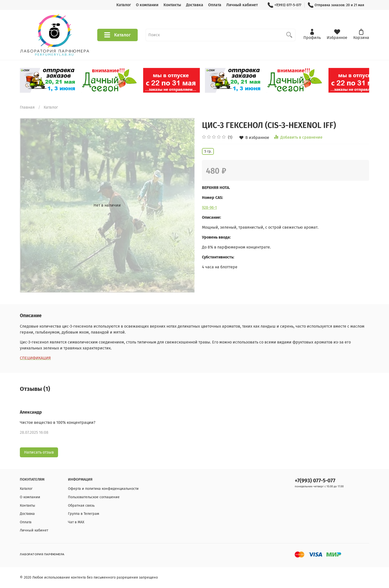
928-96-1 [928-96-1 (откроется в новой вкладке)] (209, 207)
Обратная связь (81, 506)
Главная (27, 107)
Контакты (172, 5)
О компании (147, 5)
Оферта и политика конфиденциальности (103, 489)
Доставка (195, 5)
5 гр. (208, 151)
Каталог (124, 5)
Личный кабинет (242, 5)
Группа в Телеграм (84, 514)
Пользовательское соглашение (94, 497)
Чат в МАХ (76, 522)
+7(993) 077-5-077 (284, 5)
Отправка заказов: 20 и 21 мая (336, 5)
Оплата (215, 5)
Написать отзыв (39, 452)
